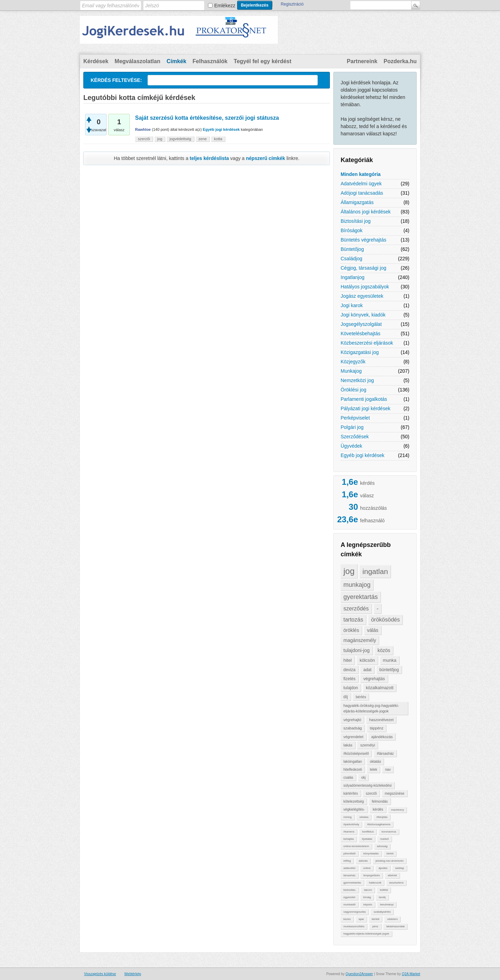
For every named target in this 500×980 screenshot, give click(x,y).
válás (373, 630)
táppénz (377, 728)
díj (346, 697)
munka (390, 660)
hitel (348, 660)
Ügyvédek (351, 446)
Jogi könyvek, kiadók (363, 315)
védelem (392, 919)
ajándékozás (382, 737)
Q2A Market (411, 974)
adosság (382, 846)
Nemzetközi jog (357, 380)
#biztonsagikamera (379, 824)
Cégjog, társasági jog (364, 268)
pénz (375, 926)
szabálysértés (382, 912)
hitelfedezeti (353, 770)
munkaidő (349, 905)
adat (367, 670)
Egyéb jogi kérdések (362, 455)
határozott (375, 883)
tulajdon (351, 688)
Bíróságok (352, 230)
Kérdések (96, 61)
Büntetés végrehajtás (364, 240)
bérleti (376, 919)
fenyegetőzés (372, 875)
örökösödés (386, 620)
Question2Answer (359, 974)
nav (388, 770)
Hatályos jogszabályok (365, 287)
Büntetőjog (352, 249)
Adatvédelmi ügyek (361, 184)
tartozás (353, 620)
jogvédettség (180, 139)
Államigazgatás (357, 202)
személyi (368, 745)
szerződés (356, 609)
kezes (347, 919)
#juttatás (367, 839)
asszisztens (396, 883)
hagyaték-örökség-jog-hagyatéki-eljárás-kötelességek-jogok (371, 708)
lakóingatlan (353, 762)
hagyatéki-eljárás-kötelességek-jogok (366, 934)
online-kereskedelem (356, 846)
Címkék (177, 61)
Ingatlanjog (353, 277)
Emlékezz (225, 6)
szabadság (353, 728)
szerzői (371, 793)
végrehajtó (352, 720)
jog (349, 571)
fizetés (349, 679)
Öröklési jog (353, 390)
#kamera (349, 832)
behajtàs (349, 839)
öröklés (351, 630)
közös (384, 650)
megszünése (395, 793)
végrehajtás (374, 679)
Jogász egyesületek (362, 296)
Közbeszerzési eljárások (367, 343)
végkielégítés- (354, 809)
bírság (367, 897)
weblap (399, 868)
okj (363, 778)
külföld (384, 890)
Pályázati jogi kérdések (365, 408)
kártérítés (351, 793)
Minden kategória (361, 174)
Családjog (351, 259)
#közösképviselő (356, 754)
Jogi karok (352, 305)
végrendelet (353, 737)
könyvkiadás (371, 854)
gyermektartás (352, 883)
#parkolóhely (351, 824)
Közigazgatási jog (360, 352)
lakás (348, 745)
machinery (397, 810)
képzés (368, 905)
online (367, 868)
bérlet (390, 854)
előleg (347, 861)
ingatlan (375, 571)
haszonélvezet (381, 720)
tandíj (382, 897)
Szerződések (355, 437)
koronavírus (389, 832)
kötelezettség (354, 801)
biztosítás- (350, 890)
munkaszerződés (354, 926)
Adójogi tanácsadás (362, 193)
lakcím (368, 890)
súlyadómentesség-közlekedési (368, 785)
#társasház (385, 754)
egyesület (349, 897)
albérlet (392, 875)
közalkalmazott (380, 688)
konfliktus (368, 832)
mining (348, 817)
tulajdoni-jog (357, 650)
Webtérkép (133, 974)
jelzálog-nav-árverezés (390, 861)
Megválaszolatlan (137, 61)
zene (203, 139)
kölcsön (367, 660)
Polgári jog (352, 427)
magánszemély (360, 640)
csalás (348, 778)
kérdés (378, 809)
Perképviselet (355, 418)
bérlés (361, 697)
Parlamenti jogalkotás (364, 399)
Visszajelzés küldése (100, 974)
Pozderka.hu (400, 61)
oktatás (375, 762)
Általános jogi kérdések (366, 212)
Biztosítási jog (356, 221)
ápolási (383, 868)
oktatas (364, 817)
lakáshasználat (395, 926)
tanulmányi (387, 905)
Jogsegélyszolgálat (361, 324)
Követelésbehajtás (360, 333)
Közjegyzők (353, 362)
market (384, 839)
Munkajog (351, 371)
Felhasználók (210, 61)
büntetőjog (389, 670)
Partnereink (362, 61)
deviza (349, 670)
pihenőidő (349, 854)
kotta (218, 139)
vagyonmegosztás (355, 912)
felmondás (380, 801)
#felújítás (382, 817)
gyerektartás (361, 597)
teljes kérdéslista (209, 158)
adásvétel (349, 868)
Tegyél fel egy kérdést (262, 61)
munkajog (357, 585)
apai (361, 919)
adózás (363, 861)
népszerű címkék (265, 158)
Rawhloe (143, 129)
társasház (349, 875)
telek (373, 770)
